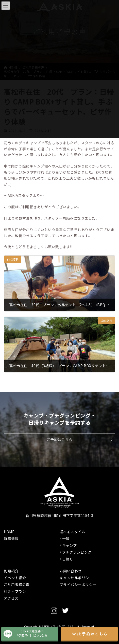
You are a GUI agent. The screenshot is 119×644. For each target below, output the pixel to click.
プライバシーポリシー (78, 585)
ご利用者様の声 (17, 585)
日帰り (68, 559)
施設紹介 (11, 571)
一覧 (66, 538)
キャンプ (70, 545)
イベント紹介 (15, 578)
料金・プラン (15, 591)
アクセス (11, 598)
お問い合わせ (71, 571)
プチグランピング (77, 552)
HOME (9, 532)
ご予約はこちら (60, 440)
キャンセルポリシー (76, 578)
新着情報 (11, 538)
